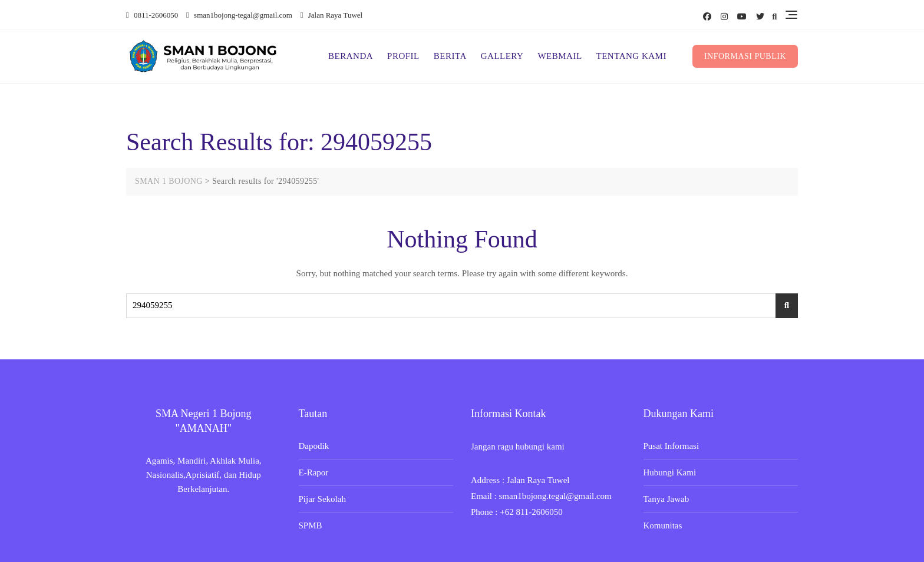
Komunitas (663, 525)
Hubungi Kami (670, 472)
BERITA (450, 56)
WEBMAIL (560, 56)
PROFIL (403, 56)
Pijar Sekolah (322, 499)
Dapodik (314, 446)
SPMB (311, 525)
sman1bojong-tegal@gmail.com (239, 15)
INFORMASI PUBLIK (745, 56)
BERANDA (351, 56)
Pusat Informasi (671, 446)
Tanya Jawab (666, 499)
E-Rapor (314, 472)
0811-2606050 (152, 15)
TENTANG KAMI (631, 56)
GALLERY (502, 56)
